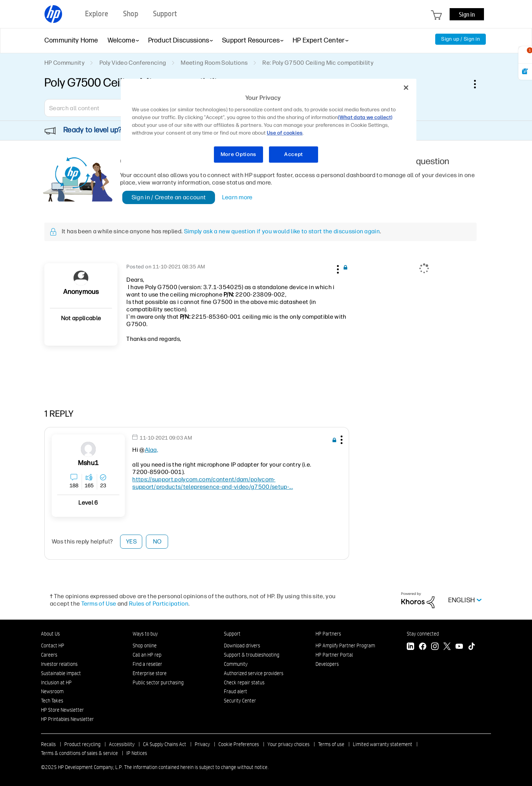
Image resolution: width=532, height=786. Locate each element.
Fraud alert (236, 691)
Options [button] (479, 84)
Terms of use (331, 744)
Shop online (145, 646)
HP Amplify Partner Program (345, 646)
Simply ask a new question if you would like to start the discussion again (282, 231)
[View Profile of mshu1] (88, 463)
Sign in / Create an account (169, 197)
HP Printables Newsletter (67, 719)
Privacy (202, 744)
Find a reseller (147, 664)
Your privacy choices (289, 744)
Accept (294, 154)
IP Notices (137, 753)
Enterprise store (150, 673)
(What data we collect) (365, 117)
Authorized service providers (254, 673)
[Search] (98, 108)
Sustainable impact (61, 673)
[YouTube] (459, 647)
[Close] (406, 88)
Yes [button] (131, 541)
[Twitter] (447, 647)
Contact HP (53, 646)
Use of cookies (285, 133)
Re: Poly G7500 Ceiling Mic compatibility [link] (318, 63)
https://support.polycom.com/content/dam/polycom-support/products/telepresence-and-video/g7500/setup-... (213, 483)
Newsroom (52, 691)
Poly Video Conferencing (133, 63)
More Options (238, 154)
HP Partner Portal (334, 655)
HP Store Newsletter (62, 710)
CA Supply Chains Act (165, 744)
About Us (50, 634)
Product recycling (82, 744)
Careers (49, 655)
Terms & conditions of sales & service (79, 753)
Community (236, 664)
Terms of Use (99, 604)
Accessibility (122, 744)
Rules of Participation (159, 604)
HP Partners (328, 634)
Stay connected (423, 634)
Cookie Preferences (239, 744)
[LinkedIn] (410, 647)
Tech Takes (52, 701)
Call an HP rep (147, 655)
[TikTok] (471, 647)
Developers (327, 664)
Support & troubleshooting (252, 655)
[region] (269, 126)
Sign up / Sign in (461, 39)
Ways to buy (145, 634)
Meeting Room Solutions (214, 63)
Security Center (240, 701)
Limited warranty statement (383, 744)
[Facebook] (423, 647)
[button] (337, 268)
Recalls (48, 744)
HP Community (64, 63)
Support (232, 634)
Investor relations (59, 664)
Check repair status (244, 682)
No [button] (157, 541)
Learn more (237, 197)
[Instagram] (435, 647)
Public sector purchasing (158, 682)
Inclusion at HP (56, 682)
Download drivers (242, 646)
